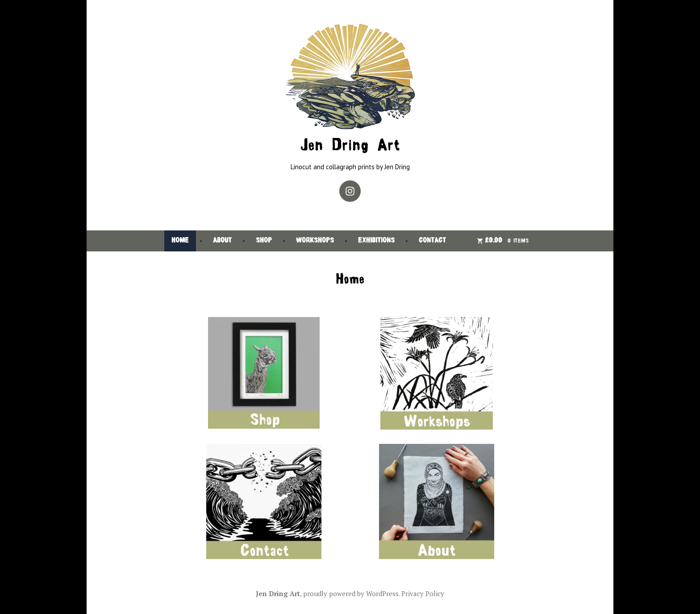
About (222, 241)
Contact (432, 241)
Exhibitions (376, 241)
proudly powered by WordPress (351, 593)
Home (180, 241)
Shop (264, 241)
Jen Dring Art (350, 146)
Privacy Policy (423, 593)
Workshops (315, 241)
